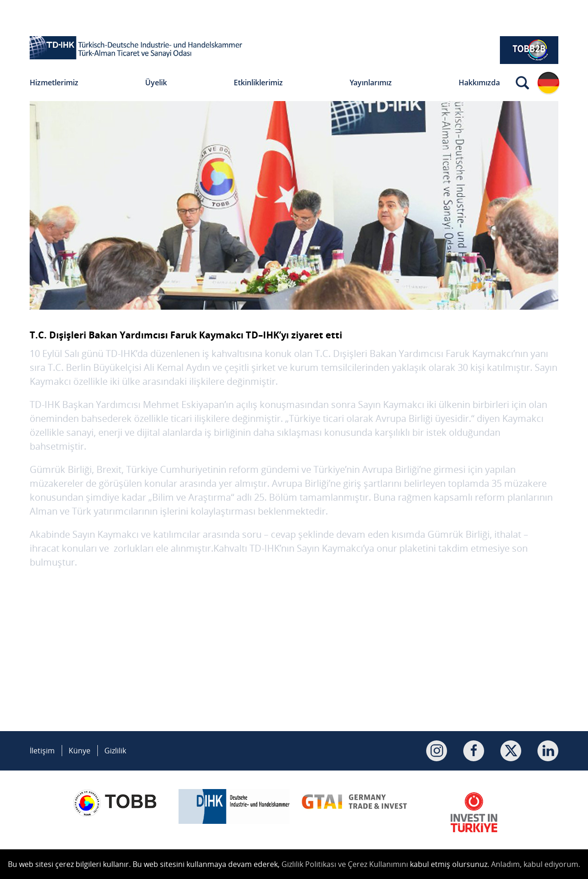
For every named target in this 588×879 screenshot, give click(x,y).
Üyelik (156, 83)
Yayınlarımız (371, 83)
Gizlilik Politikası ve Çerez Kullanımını (345, 864)
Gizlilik (115, 751)
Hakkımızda (479, 83)
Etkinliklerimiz (258, 83)
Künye (80, 751)
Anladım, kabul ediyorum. (536, 864)
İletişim (42, 751)
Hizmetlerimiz (54, 83)
